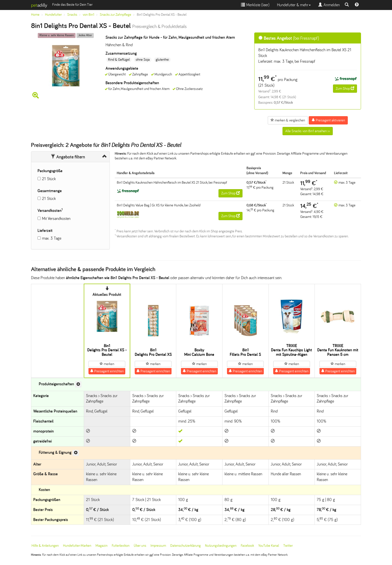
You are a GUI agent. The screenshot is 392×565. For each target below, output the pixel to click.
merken (107, 364)
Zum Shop (345, 88)
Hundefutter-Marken (77, 546)
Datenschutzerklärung (185, 546)
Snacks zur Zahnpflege (115, 15)
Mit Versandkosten (56, 219)
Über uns (140, 546)
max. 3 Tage (52, 238)
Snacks (72, 15)
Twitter (288, 546)
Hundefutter (53, 15)
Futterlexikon (121, 546)
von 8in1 (88, 15)
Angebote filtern (68, 157)
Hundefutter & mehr (294, 5)
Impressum (158, 546)
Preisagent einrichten (107, 371)
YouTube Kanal (269, 546)
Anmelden (329, 5)
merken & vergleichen (288, 120)
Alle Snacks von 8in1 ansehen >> (308, 131)
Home (35, 15)
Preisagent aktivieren (328, 120)
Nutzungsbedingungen (221, 546)
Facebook (247, 546)
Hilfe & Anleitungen (45, 546)
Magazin (101, 546)
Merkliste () (255, 5)
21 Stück (49, 179)
